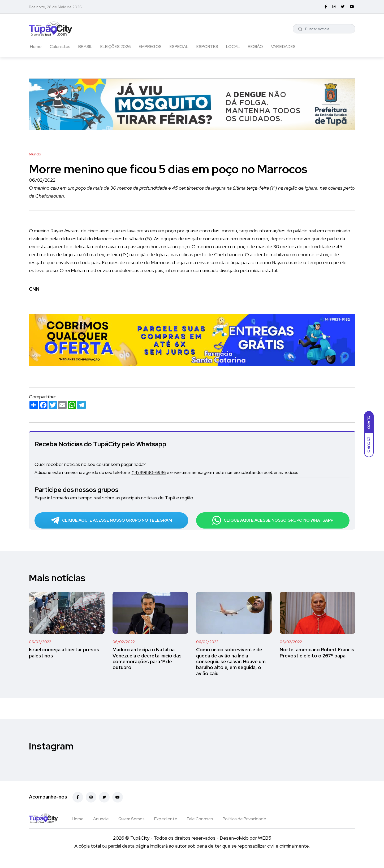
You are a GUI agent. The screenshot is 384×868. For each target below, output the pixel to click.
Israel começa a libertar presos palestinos (64, 660)
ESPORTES (207, 47)
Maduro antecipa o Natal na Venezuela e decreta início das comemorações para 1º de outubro (147, 666)
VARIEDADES (283, 47)
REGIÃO (255, 47)
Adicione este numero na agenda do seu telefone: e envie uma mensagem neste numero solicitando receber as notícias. (182, 472)
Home (36, 47)
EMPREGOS (150, 47)
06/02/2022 (40, 649)
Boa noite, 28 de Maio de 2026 (55, 7)
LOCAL (233, 47)
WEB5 (265, 845)
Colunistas (60, 47)
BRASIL (85, 47)
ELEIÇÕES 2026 (116, 47)
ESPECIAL (179, 47)
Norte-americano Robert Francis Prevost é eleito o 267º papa (317, 660)
